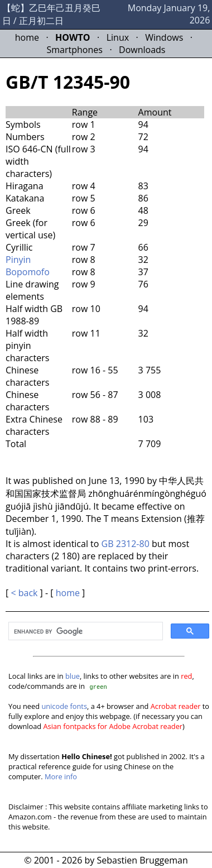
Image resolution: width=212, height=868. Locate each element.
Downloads (142, 50)
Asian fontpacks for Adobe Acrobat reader (113, 726)
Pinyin (18, 260)
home (27, 37)
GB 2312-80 (126, 544)
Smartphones (75, 50)
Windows (164, 37)
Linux (118, 37)
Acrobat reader (176, 706)
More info (61, 776)
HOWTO (73, 37)
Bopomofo (28, 272)
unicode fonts (64, 706)
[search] (85, 632)
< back (24, 593)
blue (73, 676)
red (186, 676)
